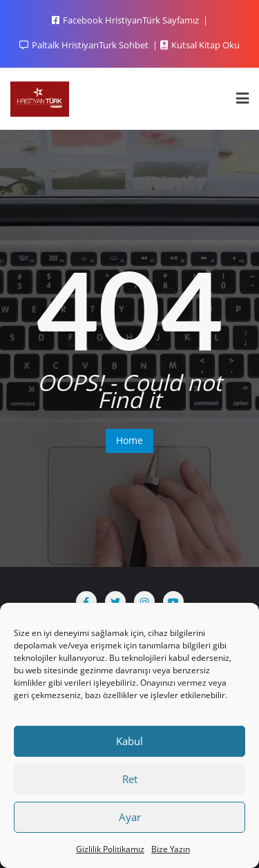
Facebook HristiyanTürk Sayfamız (126, 20)
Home (129, 440)
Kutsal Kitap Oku (200, 45)
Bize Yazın (171, 849)
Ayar (130, 817)
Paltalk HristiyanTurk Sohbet (85, 45)
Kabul (129, 741)
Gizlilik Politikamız (110, 849)
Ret (130, 779)
